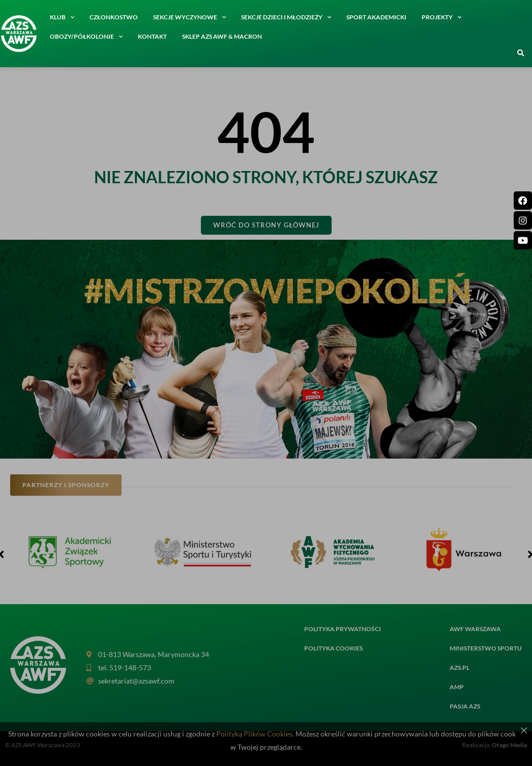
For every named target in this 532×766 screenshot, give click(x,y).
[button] (521, 53)
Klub (62, 17)
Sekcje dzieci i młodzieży (286, 17)
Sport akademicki (376, 17)
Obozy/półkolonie (86, 37)
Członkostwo (114, 17)
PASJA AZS (465, 706)
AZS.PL (460, 668)
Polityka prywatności (343, 629)
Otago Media (509, 745)
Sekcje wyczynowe (189, 17)
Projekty (441, 17)
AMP (457, 687)
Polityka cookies (333, 648)
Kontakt (152, 36)
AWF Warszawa (475, 629)
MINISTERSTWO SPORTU (486, 648)
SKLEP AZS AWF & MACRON (222, 36)
